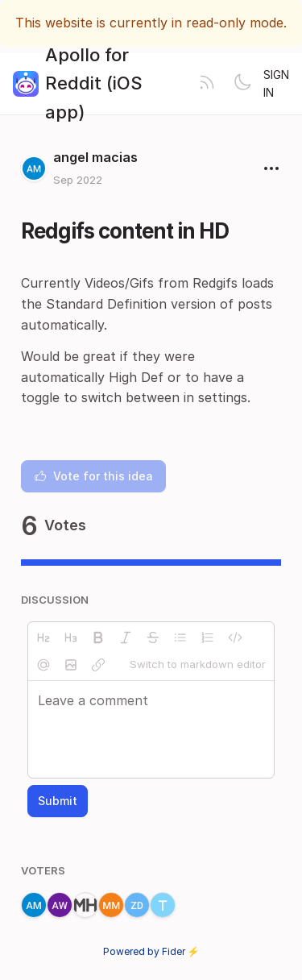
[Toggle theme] (242, 84)
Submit (58, 801)
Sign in (276, 83)
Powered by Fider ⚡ (151, 951)
